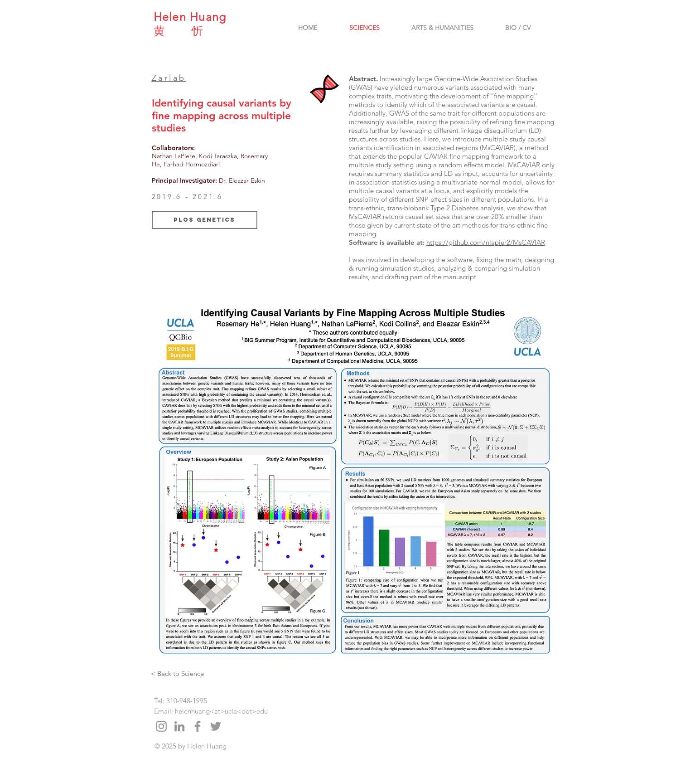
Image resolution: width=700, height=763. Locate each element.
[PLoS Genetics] (205, 220)
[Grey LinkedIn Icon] (179, 726)
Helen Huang (190, 17)
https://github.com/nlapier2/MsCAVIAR (486, 242)
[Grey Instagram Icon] (161, 726)
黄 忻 (179, 31)
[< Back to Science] (178, 673)
